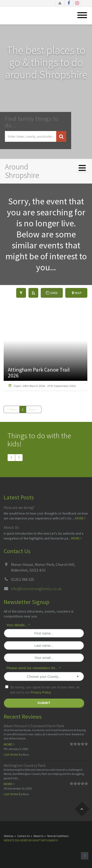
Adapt (37, 840)
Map (77, 293)
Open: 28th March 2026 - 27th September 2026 (45, 386)
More (80, 518)
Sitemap (9, 836)
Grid (52, 293)
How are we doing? (19, 507)
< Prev (12, 409)
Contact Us (23, 836)
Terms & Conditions (58, 836)
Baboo (53, 840)
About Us (11, 527)
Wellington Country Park (25, 765)
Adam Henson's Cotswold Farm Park (34, 726)
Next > (33, 409)
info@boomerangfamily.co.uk (36, 589)
